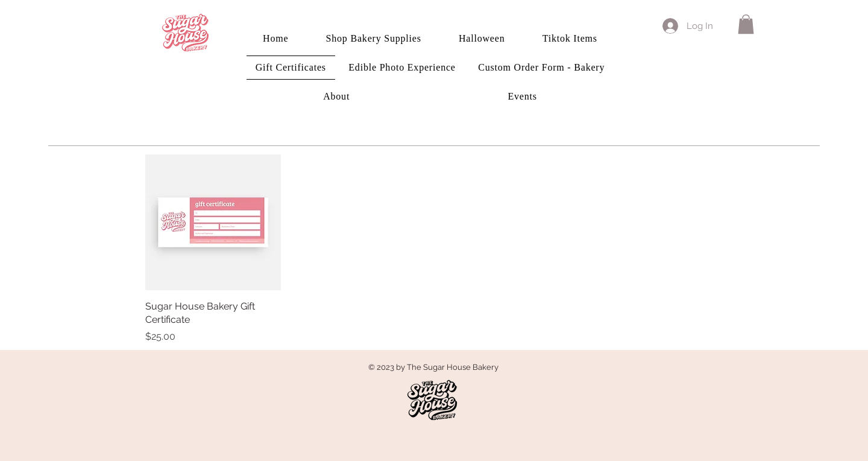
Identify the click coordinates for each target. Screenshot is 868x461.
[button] (746, 24)
